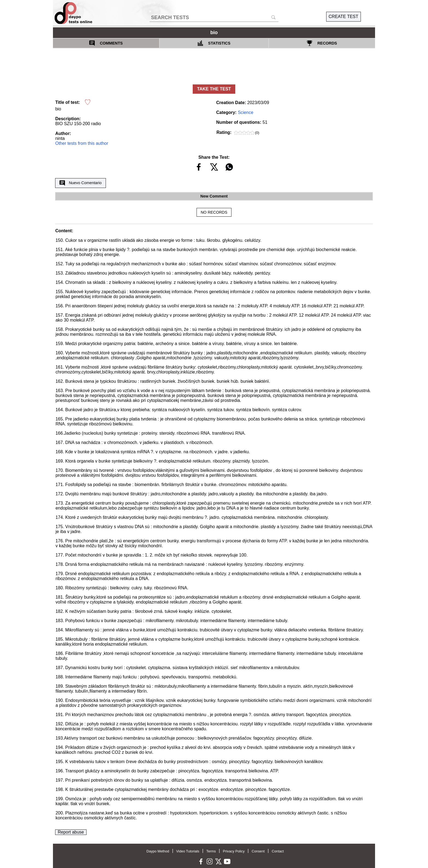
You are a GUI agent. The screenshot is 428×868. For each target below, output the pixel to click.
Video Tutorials (188, 851)
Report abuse (71, 832)
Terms (211, 851)
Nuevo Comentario (81, 183)
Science (246, 112)
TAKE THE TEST (214, 89)
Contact (278, 851)
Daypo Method (158, 851)
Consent (258, 851)
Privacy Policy (234, 851)
